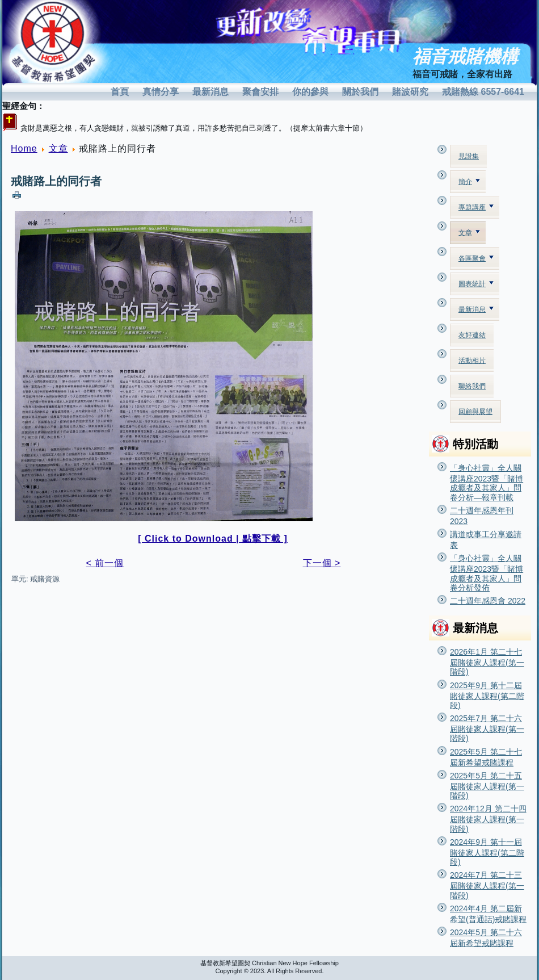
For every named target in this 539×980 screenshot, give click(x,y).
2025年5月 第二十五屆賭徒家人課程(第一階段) (487, 786)
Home (24, 148)
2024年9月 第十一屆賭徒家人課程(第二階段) (487, 852)
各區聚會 (476, 258)
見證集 (469, 156)
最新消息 (210, 92)
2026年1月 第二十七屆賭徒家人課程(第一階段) (487, 662)
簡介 (469, 182)
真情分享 (161, 92)
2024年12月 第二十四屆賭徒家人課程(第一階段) (488, 818)
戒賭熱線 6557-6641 (483, 92)
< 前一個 (105, 563)
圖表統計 (476, 284)
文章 (58, 148)
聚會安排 (260, 92)
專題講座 (476, 207)
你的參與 (310, 92)
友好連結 (472, 335)
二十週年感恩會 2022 (488, 601)
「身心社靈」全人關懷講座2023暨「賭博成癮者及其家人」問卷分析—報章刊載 (487, 483)
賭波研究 (410, 92)
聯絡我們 (472, 386)
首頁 (120, 92)
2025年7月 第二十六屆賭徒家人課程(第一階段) (487, 728)
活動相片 (472, 361)
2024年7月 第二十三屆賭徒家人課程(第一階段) (487, 885)
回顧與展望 (475, 412)
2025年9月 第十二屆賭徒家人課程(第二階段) (487, 695)
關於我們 (360, 92)
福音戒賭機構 (465, 56)
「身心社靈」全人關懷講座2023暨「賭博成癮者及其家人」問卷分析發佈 (487, 573)
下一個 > (322, 563)
